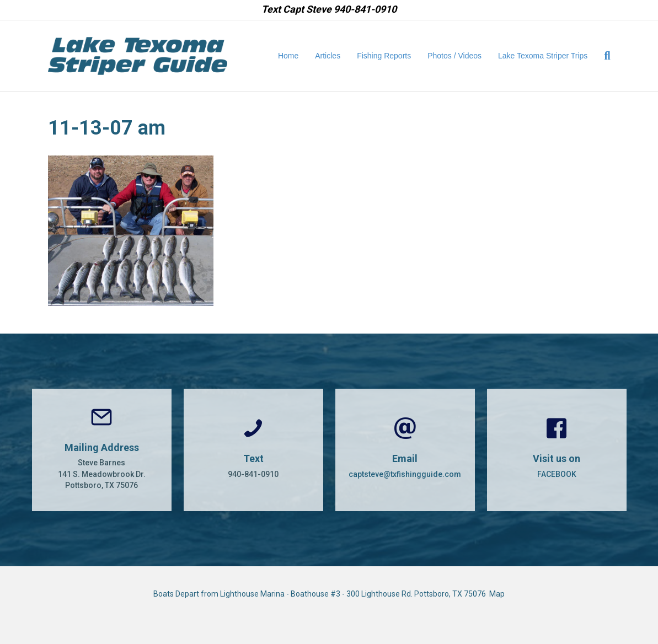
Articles (328, 56)
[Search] (603, 56)
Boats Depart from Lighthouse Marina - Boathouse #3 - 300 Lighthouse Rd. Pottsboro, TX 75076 (321, 594)
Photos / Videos (454, 56)
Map (497, 594)
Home (288, 56)
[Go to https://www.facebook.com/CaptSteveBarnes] (557, 450)
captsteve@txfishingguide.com (405, 474)
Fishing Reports (384, 56)
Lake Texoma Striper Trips (543, 56)
